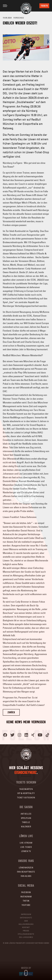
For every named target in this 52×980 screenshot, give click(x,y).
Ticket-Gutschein (26, 798)
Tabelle (26, 822)
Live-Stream (26, 843)
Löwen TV (26, 851)
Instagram (26, 897)
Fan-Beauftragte (26, 872)
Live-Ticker (26, 847)
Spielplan (26, 818)
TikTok (26, 901)
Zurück (11, 712)
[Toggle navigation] (5, 6)
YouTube (26, 905)
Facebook (26, 892)
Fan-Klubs (26, 876)
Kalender (26, 827)
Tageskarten (26, 789)
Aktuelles (26, 814)
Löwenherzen (26, 868)
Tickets (44, 6)
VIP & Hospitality (26, 793)
